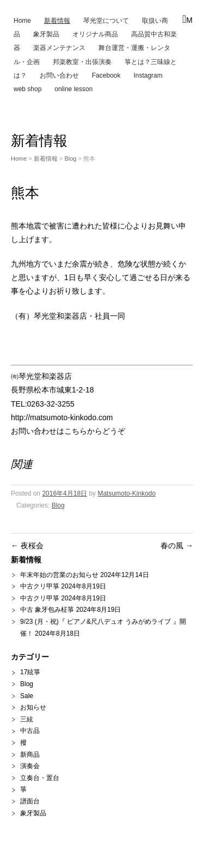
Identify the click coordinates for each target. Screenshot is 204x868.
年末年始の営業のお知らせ (59, 575)
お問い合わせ (59, 75)
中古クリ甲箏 (40, 586)
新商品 (30, 755)
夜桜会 (27, 546)
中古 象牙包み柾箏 (47, 610)
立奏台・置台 (40, 778)
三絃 (27, 719)
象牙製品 (46, 34)
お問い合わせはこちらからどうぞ (68, 431)
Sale (27, 696)
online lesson (73, 89)
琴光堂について (106, 21)
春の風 (177, 546)
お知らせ (33, 707)
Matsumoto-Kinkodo (126, 493)
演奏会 (30, 766)
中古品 (30, 731)
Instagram (148, 75)
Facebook (106, 75)
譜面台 (30, 801)
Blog (70, 159)
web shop (27, 89)
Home (22, 21)
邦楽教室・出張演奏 (82, 62)
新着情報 (57, 21)
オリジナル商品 (95, 34)
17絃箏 (30, 672)
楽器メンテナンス (59, 48)
